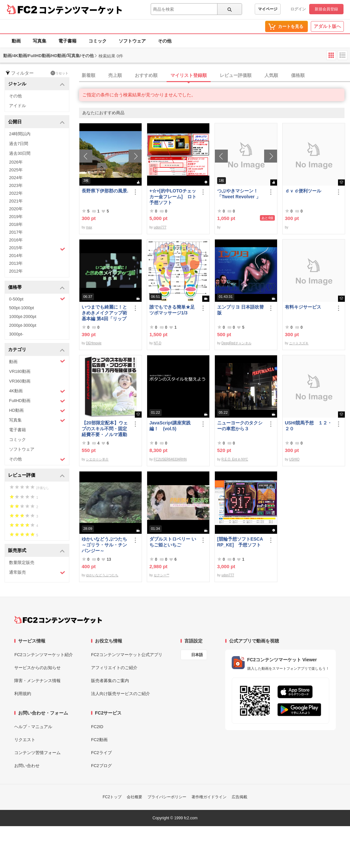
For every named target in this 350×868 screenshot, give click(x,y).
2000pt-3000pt (23, 325)
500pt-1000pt (22, 308)
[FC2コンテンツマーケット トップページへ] (58, 620)
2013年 (16, 263)
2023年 (16, 185)
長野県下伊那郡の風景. (105, 191)
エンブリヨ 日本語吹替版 (240, 310)
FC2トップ (112, 797)
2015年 (37, 249)
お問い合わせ (27, 766)
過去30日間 (20, 153)
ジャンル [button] (36, 84)
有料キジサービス (303, 307)
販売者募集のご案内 (110, 681)
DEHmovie (94, 343)
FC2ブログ (101, 766)
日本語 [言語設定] (197, 655)
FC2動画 (99, 740)
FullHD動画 (37, 401)
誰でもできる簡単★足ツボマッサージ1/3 (172, 310)
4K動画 (37, 391)
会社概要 (134, 797)
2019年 (16, 217)
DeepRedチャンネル (236, 343)
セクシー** (161, 575)
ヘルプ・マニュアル (33, 727)
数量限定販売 (22, 562)
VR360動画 (20, 381)
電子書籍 (67, 41)
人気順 (271, 75)
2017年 (16, 232)
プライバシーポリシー (167, 797)
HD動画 (37, 411)
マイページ (268, 9)
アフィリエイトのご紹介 (114, 668)
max (89, 227)
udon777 (160, 227)
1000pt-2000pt (23, 317)
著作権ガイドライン (209, 797)
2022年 (16, 193)
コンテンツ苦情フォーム (37, 753)
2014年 (16, 256)
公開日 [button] (36, 122)
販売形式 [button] (36, 551)
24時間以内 (20, 134)
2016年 (16, 240)
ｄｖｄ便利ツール (303, 191)
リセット (59, 73)
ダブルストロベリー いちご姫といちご (173, 542)
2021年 (16, 201)
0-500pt (37, 299)
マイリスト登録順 (189, 75)
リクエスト (25, 740)
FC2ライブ (101, 753)
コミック (98, 41)
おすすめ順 (146, 75)
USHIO (294, 459)
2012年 (16, 271)
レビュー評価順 (236, 75)
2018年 (16, 224)
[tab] (215, 76)
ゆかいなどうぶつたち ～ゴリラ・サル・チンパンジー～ (106, 545)
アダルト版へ (327, 26)
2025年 (16, 170)
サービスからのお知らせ (37, 668)
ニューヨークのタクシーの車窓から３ (240, 426)
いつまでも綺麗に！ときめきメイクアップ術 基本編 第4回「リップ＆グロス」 (106, 313)
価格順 (298, 75)
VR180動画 (20, 371)
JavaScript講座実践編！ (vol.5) (170, 426)
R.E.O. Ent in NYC (235, 459)
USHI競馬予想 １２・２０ (308, 426)
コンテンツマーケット (81, 10)
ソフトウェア (132, 41)
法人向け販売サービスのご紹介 (121, 694)
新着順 (88, 75)
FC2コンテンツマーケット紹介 (44, 655)
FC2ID (97, 727)
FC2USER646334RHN (170, 459)
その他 (165, 41)
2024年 (16, 178)
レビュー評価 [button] (36, 476)
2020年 (16, 209)
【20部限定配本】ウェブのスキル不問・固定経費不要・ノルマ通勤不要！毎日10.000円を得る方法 (105, 429)
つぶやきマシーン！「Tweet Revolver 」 (239, 194)
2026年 (16, 162)
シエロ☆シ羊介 (97, 459)
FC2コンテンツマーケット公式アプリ (127, 655)
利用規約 (23, 694)
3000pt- (16, 334)
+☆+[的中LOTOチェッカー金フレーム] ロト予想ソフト (173, 197)
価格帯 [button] (36, 288)
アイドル (17, 106)
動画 (16, 41)
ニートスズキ (299, 343)
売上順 (115, 75)
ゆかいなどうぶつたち (102, 575)
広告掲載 (239, 797)
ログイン (298, 9)
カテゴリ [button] (36, 350)
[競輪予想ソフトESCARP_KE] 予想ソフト (240, 542)
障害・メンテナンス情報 (37, 681)
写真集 (40, 41)
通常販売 (37, 573)
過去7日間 (19, 144)
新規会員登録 (326, 9)
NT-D (157, 343)
